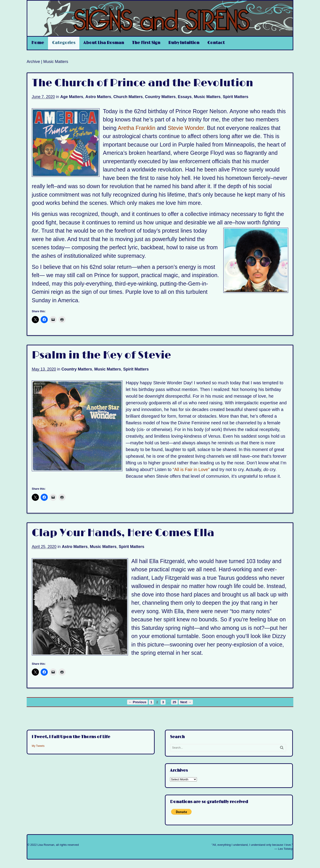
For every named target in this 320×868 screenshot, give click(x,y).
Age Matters (72, 97)
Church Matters (128, 97)
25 (174, 702)
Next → (186, 702)
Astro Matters (98, 97)
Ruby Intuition (184, 43)
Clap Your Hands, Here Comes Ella (123, 533)
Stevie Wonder (186, 128)
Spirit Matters (235, 97)
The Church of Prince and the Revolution (142, 83)
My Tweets (38, 746)
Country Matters (160, 97)
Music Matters (207, 97)
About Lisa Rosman (104, 43)
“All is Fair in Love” (191, 469)
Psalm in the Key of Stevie (101, 355)
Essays (185, 97)
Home (38, 43)
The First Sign (146, 43)
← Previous (137, 702)
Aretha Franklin (137, 128)
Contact (216, 43)
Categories (64, 43)
